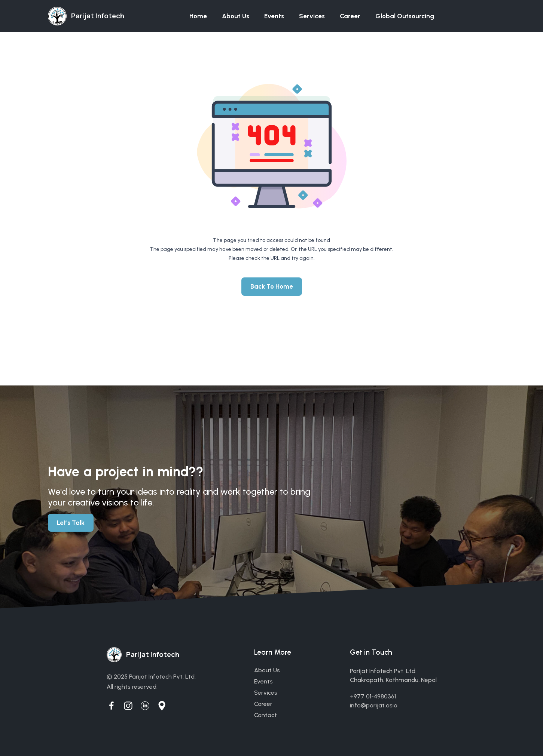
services (266, 693)
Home (198, 16)
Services (312, 16)
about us (267, 670)
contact (266, 715)
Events (274, 16)
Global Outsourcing (405, 16)
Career (350, 16)
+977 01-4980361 (373, 696)
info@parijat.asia (374, 705)
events (263, 681)
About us (236, 16)
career (263, 704)
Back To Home (272, 286)
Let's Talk (71, 523)
